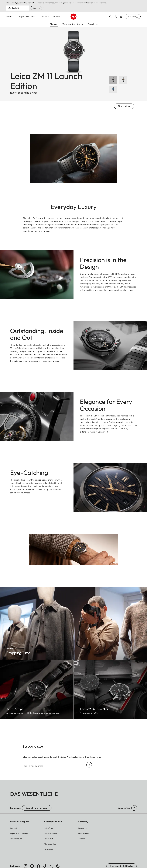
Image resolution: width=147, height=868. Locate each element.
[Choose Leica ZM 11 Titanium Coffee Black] (123, 80)
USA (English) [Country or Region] (13, 8)
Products (10, 16)
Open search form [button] (110, 17)
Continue (36, 8)
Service (57, 16)
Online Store (133, 17)
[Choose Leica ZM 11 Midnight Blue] (113, 90)
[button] (134, 808)
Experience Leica (27, 16)
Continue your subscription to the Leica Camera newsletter (89, 765)
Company (44, 16)
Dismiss (44, 8)
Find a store (121, 17)
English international (37, 808)
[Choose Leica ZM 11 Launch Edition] (113, 80)
